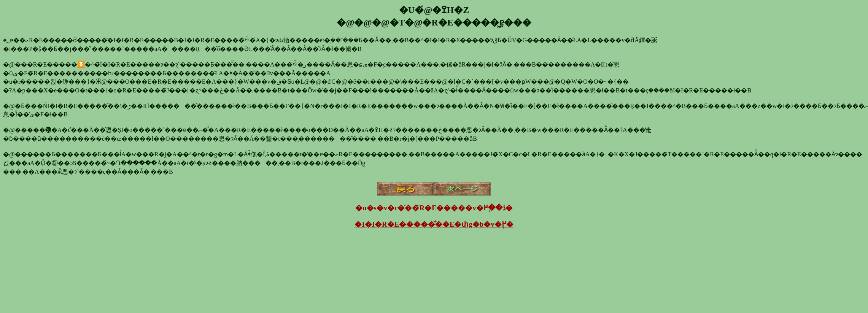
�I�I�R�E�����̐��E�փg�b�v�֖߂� (434, 224)
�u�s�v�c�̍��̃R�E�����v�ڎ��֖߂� (434, 208)
